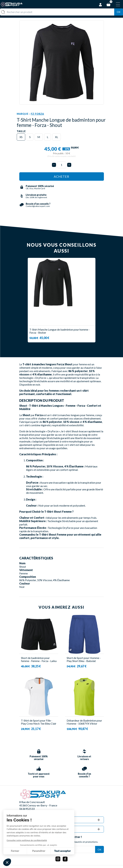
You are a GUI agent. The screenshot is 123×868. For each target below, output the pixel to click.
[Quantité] (62, 165)
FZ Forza (37, 114)
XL (57, 137)
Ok (119, 12)
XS (21, 137)
